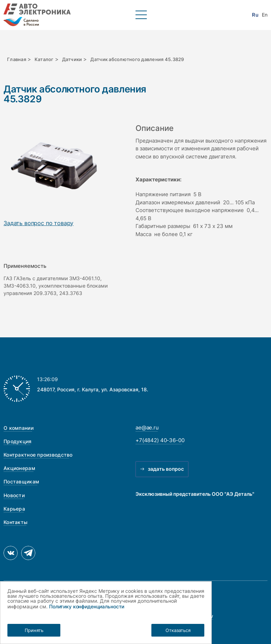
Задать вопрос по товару (38, 223)
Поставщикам (21, 482)
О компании (19, 428)
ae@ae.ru (147, 428)
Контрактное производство (38, 455)
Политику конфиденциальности (87, 606)
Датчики (72, 59)
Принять (34, 630)
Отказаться (178, 630)
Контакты (16, 522)
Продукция (18, 441)
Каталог (44, 59)
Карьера (14, 509)
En (265, 15)
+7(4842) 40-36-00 (160, 440)
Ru (255, 15)
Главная (17, 59)
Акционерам (19, 468)
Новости (14, 495)
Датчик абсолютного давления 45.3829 (137, 59)
